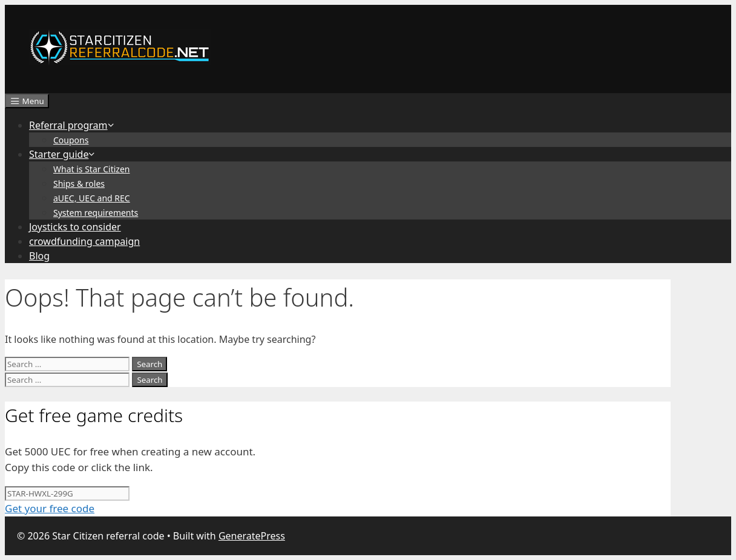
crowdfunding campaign (84, 241)
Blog (39, 256)
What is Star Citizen (91, 169)
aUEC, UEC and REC (92, 198)
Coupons (71, 140)
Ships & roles (79, 184)
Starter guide (63, 154)
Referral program (72, 125)
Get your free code (50, 508)
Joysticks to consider (75, 227)
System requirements (96, 213)
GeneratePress (252, 536)
